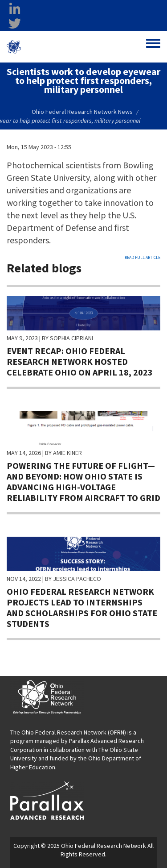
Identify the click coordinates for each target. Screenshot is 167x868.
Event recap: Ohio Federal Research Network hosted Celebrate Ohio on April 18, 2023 (80, 361)
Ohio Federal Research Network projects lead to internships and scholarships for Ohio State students (82, 607)
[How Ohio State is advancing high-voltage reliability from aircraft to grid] (83, 427)
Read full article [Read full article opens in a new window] (143, 257)
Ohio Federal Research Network (59, 47)
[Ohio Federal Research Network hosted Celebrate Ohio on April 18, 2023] (83, 313)
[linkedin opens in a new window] (15, 9)
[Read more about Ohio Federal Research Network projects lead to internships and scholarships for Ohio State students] (83, 553)
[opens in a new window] (47, 800)
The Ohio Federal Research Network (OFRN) (68, 732)
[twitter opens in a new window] (15, 24)
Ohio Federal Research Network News (82, 112)
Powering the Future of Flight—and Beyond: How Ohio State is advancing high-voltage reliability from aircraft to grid (83, 482)
